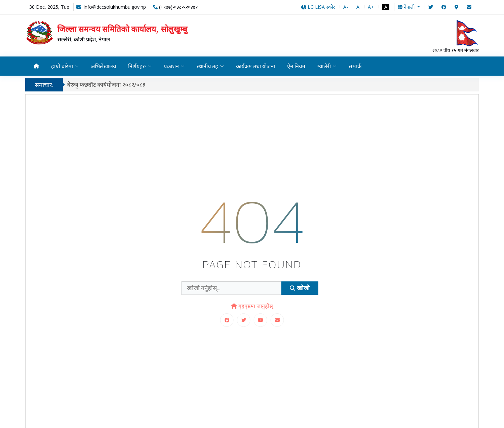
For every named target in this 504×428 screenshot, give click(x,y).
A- (346, 7)
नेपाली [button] (407, 7)
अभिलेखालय (104, 66)
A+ (371, 7)
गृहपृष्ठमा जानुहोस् (252, 306)
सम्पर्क (357, 66)
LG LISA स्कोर (318, 7)
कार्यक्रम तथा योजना (257, 66)
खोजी (300, 288)
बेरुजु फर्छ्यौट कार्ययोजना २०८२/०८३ (109, 85)
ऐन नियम (298, 66)
